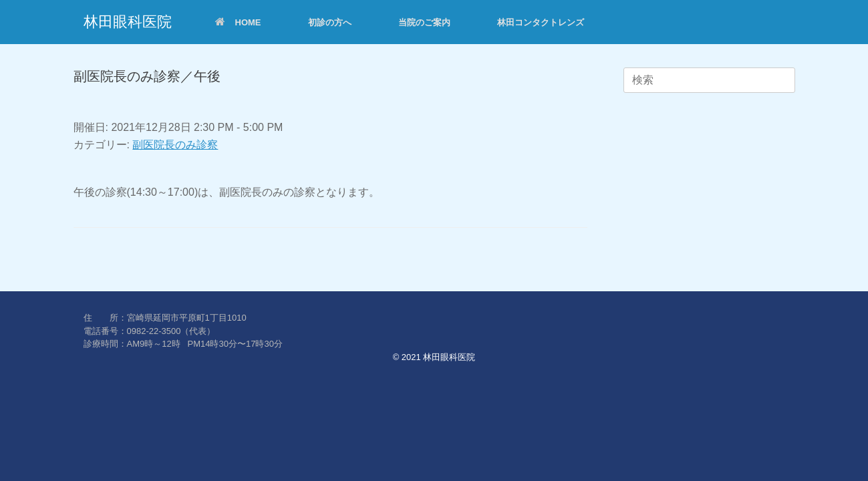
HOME (238, 22)
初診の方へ (330, 22)
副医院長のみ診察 (175, 145)
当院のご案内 (424, 22)
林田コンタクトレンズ (541, 22)
